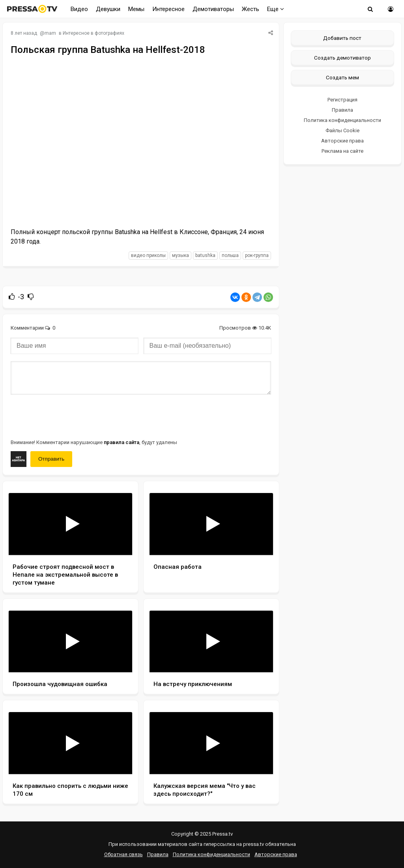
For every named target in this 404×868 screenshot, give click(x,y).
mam (50, 33)
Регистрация (342, 100)
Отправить (51, 459)
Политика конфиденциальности (342, 120)
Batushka (205, 255)
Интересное (168, 9)
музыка (180, 255)
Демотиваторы (213, 9)
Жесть (251, 9)
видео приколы (148, 255)
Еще (276, 9)
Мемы (136, 9)
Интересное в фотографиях (94, 33)
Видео (79, 9)
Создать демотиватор (342, 58)
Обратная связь (123, 854)
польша (230, 255)
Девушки (108, 9)
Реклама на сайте (342, 151)
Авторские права (342, 141)
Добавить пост (342, 38)
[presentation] (71, 416)
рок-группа (257, 255)
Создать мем (342, 77)
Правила (342, 110)
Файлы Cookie (342, 130)
